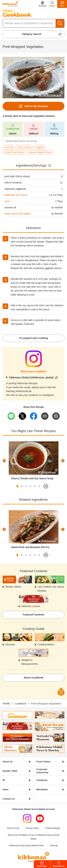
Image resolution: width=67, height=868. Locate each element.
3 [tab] (26, 486)
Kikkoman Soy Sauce (16, 195)
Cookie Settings (53, 828)
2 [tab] (22, 486)
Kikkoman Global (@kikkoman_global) (31, 377)
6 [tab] (39, 486)
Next (63, 461)
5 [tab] (35, 486)
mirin (7, 201)
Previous (4, 461)
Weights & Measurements (29, 662)
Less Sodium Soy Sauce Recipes (51, 589)
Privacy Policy (32, 828)
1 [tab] (17, 486)
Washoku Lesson (31, 606)
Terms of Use (13, 828)
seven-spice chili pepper (17, 214)
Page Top (61, 692)
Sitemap (54, 846)
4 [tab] (30, 486)
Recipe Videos (13, 587)
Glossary (10, 644)
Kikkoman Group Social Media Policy (27, 846)
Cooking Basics (46, 644)
